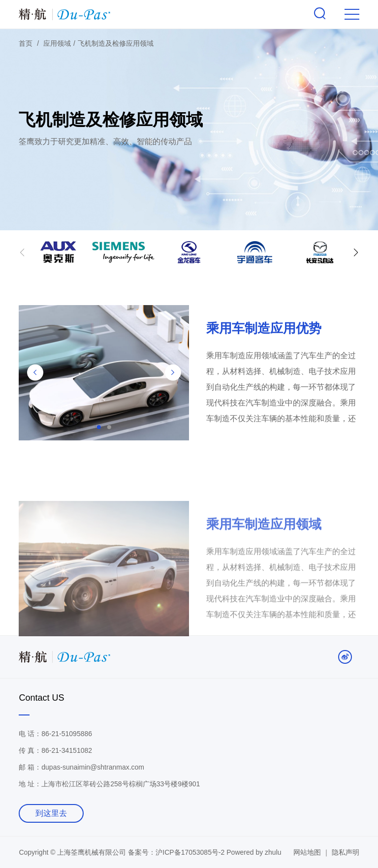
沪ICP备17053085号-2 (191, 852)
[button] (356, 254)
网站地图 (307, 852)
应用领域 (57, 43)
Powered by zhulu (254, 852)
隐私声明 (346, 852)
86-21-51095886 (67, 734)
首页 (26, 43)
